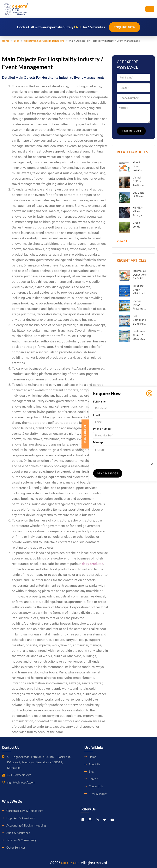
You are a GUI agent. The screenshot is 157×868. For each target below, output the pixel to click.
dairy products (93, 564)
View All (122, 241)
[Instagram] (90, 820)
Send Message (131, 131)
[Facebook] (83, 820)
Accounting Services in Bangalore (44, 41)
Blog (17, 41)
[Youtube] (112, 820)
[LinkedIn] (97, 820)
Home (6, 41)
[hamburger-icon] (150, 9)
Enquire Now (124, 27)
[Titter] (105, 820)
